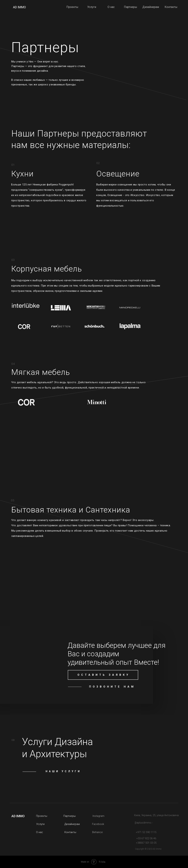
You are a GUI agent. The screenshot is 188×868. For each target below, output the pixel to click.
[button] (103, 675)
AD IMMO (19, 7)
